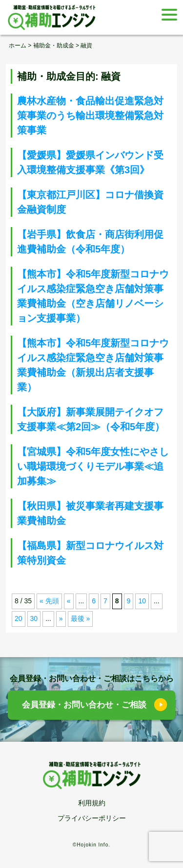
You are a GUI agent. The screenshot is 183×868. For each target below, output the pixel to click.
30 (34, 618)
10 (142, 601)
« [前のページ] (69, 601)
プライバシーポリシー (92, 818)
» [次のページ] (61, 618)
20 (19, 618)
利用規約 (92, 803)
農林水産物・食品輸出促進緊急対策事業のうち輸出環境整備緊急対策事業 (90, 115)
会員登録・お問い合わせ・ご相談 (84, 705)
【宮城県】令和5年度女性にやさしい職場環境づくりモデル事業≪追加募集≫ (93, 466)
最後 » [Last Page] (81, 618)
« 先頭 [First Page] (49, 601)
